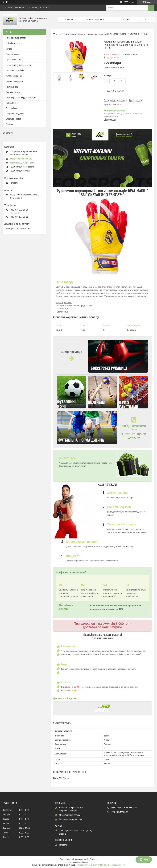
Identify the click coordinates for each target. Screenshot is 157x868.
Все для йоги (12, 108)
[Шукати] (151, 8)
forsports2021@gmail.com (22, 163)
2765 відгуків (129, 2)
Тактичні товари (13, 93)
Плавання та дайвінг (15, 71)
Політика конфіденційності (113, 865)
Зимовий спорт (13, 103)
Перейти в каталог (66, 607)
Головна (69, 20)
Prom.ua (93, 859)
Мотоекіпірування (14, 76)
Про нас (126, 20)
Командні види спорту (16, 38)
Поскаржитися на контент (88, 865)
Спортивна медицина (16, 114)
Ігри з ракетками (14, 60)
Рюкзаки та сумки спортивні (19, 65)
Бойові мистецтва (14, 44)
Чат (144, 860)
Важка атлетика (13, 54)
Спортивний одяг (13, 119)
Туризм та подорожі (15, 82)
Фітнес (9, 49)
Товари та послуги (95, 20)
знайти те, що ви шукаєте (134, 436)
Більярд (9, 124)
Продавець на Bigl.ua (78, 862)
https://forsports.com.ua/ (21, 159)
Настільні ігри (12, 87)
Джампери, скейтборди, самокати (21, 98)
